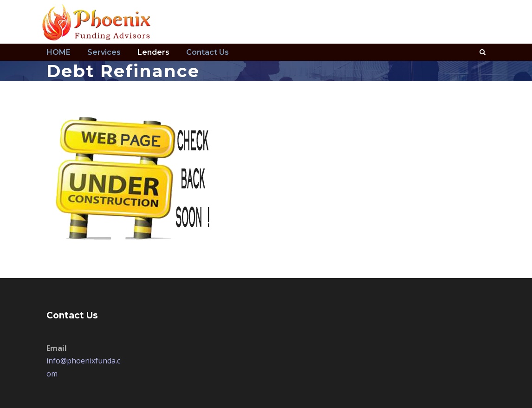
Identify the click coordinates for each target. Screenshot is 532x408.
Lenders (153, 52)
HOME (58, 52)
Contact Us (208, 52)
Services (104, 52)
